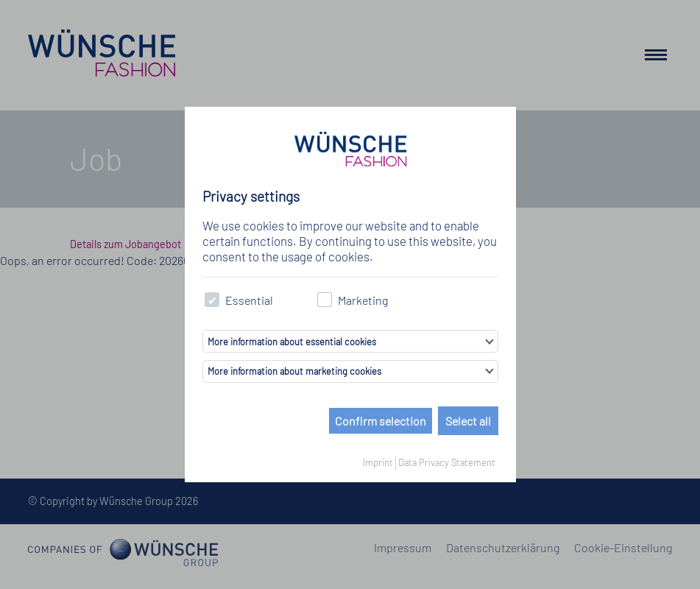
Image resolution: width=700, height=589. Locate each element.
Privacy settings (251, 196)
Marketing (353, 300)
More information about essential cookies (292, 342)
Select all (468, 421)
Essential (239, 300)
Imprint (378, 462)
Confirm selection (381, 421)
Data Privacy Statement (447, 462)
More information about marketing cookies (294, 371)
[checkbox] (212, 300)
